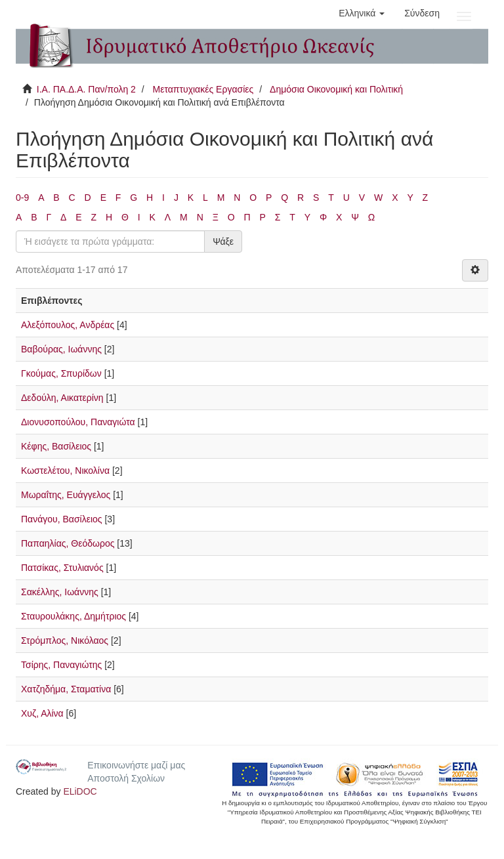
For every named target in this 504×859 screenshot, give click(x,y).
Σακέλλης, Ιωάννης (60, 592)
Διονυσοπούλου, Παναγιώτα (78, 422)
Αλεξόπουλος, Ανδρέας (68, 325)
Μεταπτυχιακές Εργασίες (203, 89)
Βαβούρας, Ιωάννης (61, 349)
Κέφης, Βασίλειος (56, 446)
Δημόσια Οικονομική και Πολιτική (336, 89)
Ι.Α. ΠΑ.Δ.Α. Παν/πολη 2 (86, 89)
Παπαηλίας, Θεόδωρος (68, 543)
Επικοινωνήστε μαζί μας (136, 765)
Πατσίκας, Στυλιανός (62, 568)
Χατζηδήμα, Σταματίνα (66, 689)
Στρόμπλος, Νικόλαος (65, 640)
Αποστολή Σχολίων (126, 778)
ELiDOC (80, 791)
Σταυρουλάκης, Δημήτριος (73, 616)
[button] (362, 13)
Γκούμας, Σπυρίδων (61, 373)
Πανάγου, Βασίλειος (62, 519)
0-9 (22, 198)
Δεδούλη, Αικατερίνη (62, 398)
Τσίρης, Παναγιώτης (61, 665)
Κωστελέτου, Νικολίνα (65, 471)
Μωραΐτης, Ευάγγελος (66, 495)
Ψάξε (223, 241)
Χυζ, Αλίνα (42, 713)
